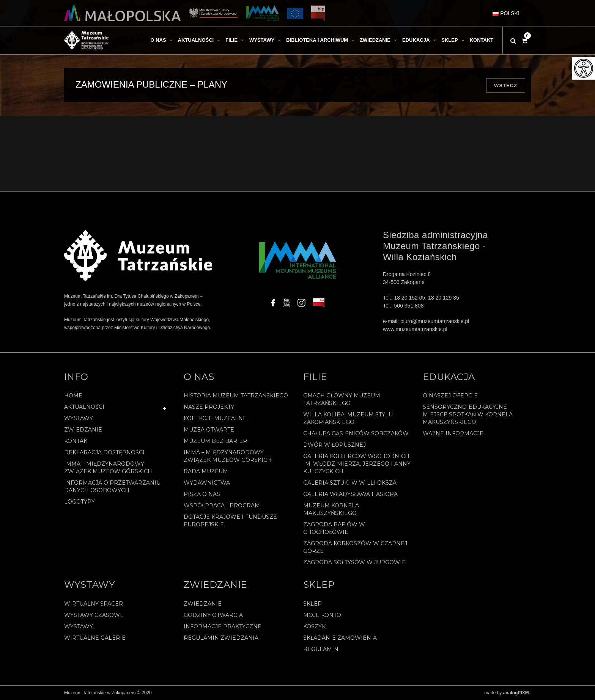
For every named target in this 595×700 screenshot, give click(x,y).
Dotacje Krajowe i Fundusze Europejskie (230, 521)
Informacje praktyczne (223, 626)
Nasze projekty (209, 407)
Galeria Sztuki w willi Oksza (350, 483)
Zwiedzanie (83, 430)
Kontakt (77, 441)
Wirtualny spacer (94, 604)
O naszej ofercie (450, 396)
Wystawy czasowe (94, 615)
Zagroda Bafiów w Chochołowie (334, 528)
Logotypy (79, 502)
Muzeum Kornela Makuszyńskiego (331, 509)
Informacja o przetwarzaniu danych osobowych (112, 487)
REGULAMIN (321, 649)
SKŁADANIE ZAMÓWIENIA (340, 638)
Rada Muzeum (206, 471)
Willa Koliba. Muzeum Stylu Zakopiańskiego (348, 418)
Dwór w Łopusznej (334, 445)
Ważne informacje (453, 433)
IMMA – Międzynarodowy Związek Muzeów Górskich (108, 468)
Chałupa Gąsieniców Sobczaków (356, 433)
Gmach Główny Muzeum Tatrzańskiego (342, 399)
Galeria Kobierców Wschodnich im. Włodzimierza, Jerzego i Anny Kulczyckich (357, 464)
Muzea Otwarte (209, 430)
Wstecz (506, 86)
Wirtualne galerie (95, 638)
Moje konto (322, 615)
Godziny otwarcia (213, 615)
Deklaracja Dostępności (104, 452)
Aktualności (84, 407)
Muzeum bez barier (215, 441)
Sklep (312, 604)
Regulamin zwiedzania (221, 638)
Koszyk (314, 626)
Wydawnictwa (207, 483)
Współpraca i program (222, 505)
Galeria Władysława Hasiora (350, 494)
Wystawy (79, 418)
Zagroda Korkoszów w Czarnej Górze (355, 547)
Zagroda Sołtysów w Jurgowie (354, 562)
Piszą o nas (202, 494)
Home (73, 396)
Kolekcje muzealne (215, 418)
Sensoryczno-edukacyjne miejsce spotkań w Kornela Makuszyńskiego (468, 414)
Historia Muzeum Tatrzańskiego (236, 396)
